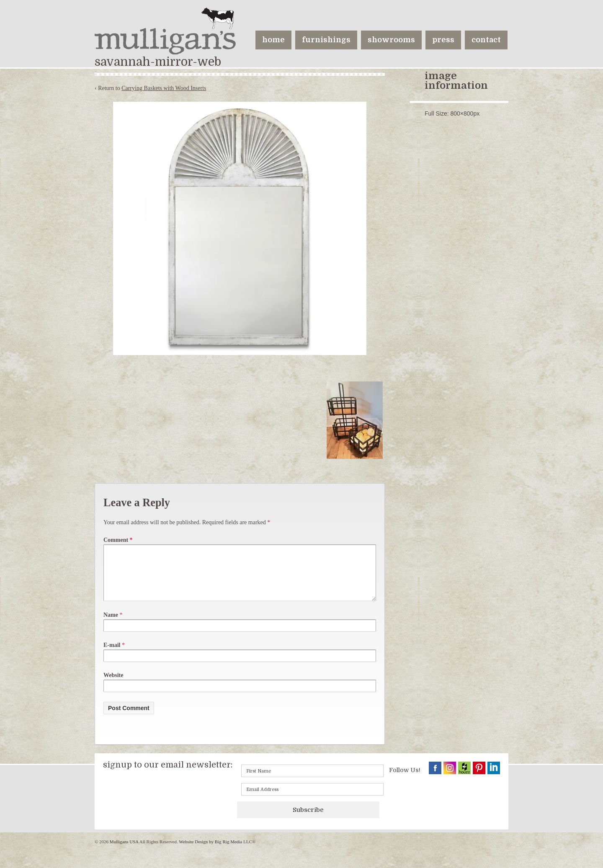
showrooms (391, 40)
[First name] (312, 781)
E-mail (112, 655)
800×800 (462, 113)
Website (113, 685)
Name (111, 625)
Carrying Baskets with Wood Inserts (164, 88)
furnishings (326, 40)
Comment (118, 540)
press (443, 40)
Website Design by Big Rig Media (210, 852)
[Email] (312, 799)
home (273, 40)
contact (486, 40)
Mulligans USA (124, 852)
